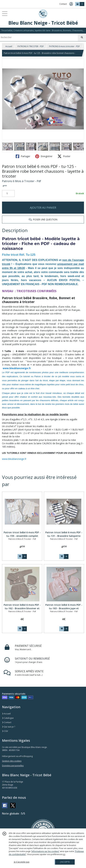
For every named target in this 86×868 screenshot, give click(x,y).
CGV (5, 731)
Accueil (9, 46)
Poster (64, 156)
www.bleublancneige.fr (17, 368)
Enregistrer (44, 156)
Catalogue (8, 718)
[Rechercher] (82, 37)
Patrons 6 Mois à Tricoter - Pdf (21, 181)
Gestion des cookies (12, 761)
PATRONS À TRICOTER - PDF (31, 46)
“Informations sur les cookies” (45, 851)
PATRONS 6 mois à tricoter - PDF (64, 46)
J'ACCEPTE (65, 862)
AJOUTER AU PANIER (43, 208)
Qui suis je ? (9, 727)
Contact (63, 4)
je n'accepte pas (22, 862)
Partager (23, 156)
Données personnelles (13, 766)
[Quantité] (8, 194)
